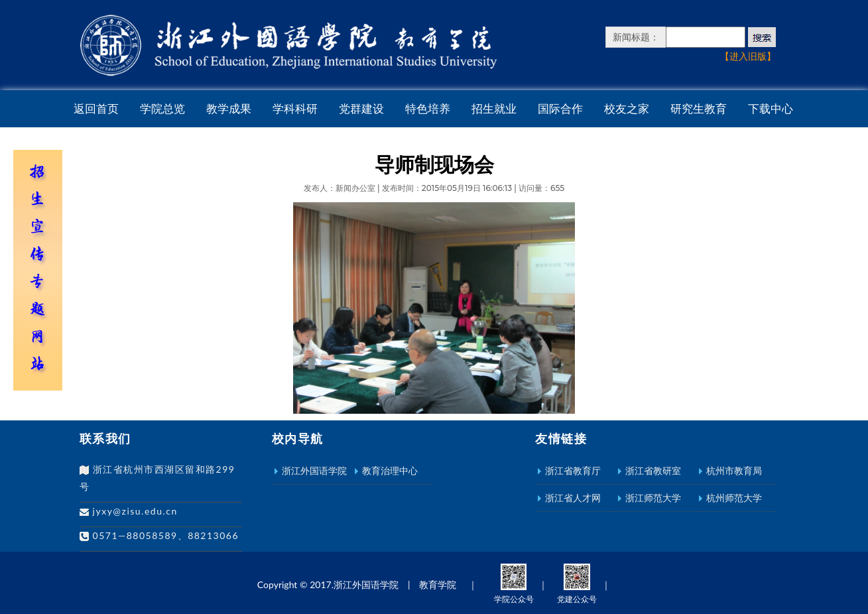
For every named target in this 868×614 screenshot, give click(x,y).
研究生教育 (699, 109)
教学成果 (229, 109)
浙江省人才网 (573, 498)
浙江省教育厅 (573, 470)
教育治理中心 (390, 470)
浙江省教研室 (653, 470)
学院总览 (162, 109)
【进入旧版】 (748, 56)
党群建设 (361, 109)
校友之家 (627, 109)
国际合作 (560, 109)
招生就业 (494, 109)
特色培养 (428, 109)
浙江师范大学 (653, 498)
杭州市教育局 (734, 470)
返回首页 (96, 109)
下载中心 (771, 109)
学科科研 (295, 109)
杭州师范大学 (734, 498)
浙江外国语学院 (314, 470)
